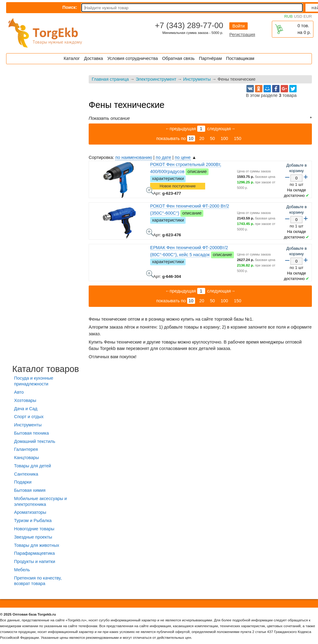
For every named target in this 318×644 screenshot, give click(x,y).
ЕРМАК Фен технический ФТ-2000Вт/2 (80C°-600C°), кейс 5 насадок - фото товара (150, 274)
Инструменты (197, 79)
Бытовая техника (31, 433)
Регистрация (242, 35)
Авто (19, 392)
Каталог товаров (46, 369)
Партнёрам (211, 58)
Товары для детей (33, 466)
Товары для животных (37, 545)
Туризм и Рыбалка (33, 521)
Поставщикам (240, 58)
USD (298, 16)
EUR (308, 16)
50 (213, 138)
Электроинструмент (156, 79)
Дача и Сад (26, 409)
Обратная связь (178, 58)
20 (202, 138)
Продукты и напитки (35, 561)
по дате (163, 157)
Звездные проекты (33, 537)
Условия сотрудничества (133, 58)
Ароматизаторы (30, 512)
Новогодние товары (34, 529)
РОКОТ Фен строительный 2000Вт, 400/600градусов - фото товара (150, 191)
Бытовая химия (30, 490)
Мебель (22, 570)
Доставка (94, 58)
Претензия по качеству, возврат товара (38, 581)
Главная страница (110, 79)
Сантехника (26, 474)
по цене (183, 157)
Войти (239, 26)
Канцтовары (26, 458)
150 (238, 138)
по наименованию (134, 157)
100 (224, 138)
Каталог (72, 58)
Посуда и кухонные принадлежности (34, 381)
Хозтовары (25, 400)
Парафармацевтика (34, 553)
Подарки (23, 482)
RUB (288, 16)
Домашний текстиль (35, 441)
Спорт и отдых (29, 417)
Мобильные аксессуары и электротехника (41, 501)
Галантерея (26, 449)
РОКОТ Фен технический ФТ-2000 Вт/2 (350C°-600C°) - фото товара (150, 232)
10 (191, 138)
